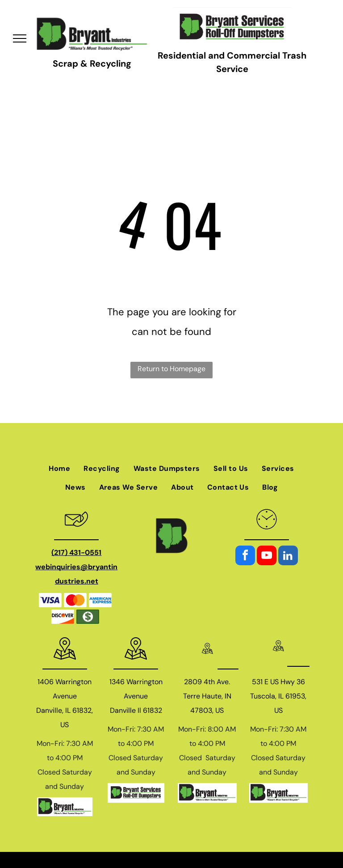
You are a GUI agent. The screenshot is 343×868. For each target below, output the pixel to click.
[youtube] (267, 557)
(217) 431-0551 (76, 553)
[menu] (20, 38)
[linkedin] (288, 557)
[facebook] (245, 557)
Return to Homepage (171, 369)
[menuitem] (59, 468)
